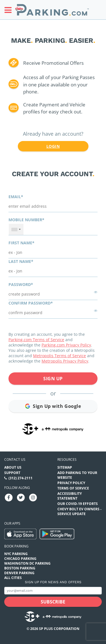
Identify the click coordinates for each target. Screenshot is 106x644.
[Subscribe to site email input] (53, 591)
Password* (21, 284)
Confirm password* (31, 303)
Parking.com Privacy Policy (66, 345)
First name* (21, 243)
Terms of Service (73, 488)
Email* (16, 197)
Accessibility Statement (70, 496)
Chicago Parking (20, 559)
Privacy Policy (71, 483)
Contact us (15, 459)
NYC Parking (16, 554)
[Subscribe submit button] (53, 602)
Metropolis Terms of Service (60, 356)
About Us (13, 467)
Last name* (21, 261)
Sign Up (53, 379)
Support (12, 473)
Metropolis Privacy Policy (65, 361)
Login (53, 146)
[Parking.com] (52, 10)
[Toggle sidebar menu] (10, 10)
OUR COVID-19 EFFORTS (78, 504)
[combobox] (16, 229)
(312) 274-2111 (20, 478)
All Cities (13, 578)
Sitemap (65, 467)
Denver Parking (19, 573)
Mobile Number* (26, 220)
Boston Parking (20, 568)
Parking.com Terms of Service (36, 340)
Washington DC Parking (27, 563)
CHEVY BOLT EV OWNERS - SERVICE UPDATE (79, 511)
